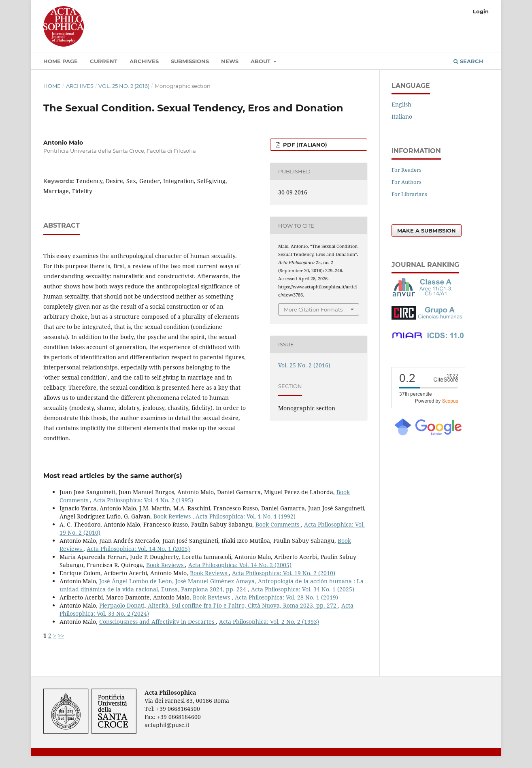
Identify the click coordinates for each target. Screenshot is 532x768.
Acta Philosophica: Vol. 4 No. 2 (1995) (143, 500)
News (230, 61)
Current (104, 61)
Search (468, 61)
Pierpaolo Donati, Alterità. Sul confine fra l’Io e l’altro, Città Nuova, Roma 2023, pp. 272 (219, 605)
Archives (144, 61)
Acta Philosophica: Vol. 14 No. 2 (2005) (240, 565)
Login (481, 11)
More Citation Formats (313, 309)
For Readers (406, 170)
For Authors (406, 182)
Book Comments (278, 524)
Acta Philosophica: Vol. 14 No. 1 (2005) (138, 549)
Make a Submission (427, 230)
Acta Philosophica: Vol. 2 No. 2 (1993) (269, 622)
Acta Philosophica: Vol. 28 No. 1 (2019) (286, 597)
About (261, 61)
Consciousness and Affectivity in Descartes (157, 622)
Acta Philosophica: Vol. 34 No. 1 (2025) (303, 589)
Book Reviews (173, 516)
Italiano (402, 116)
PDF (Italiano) (304, 145)
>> (61, 635)
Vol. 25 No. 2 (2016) (124, 86)
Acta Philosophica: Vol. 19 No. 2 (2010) (284, 573)
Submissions (190, 61)
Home (52, 86)
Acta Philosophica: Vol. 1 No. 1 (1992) (246, 516)
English (401, 104)
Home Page (61, 61)
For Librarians (409, 194)
